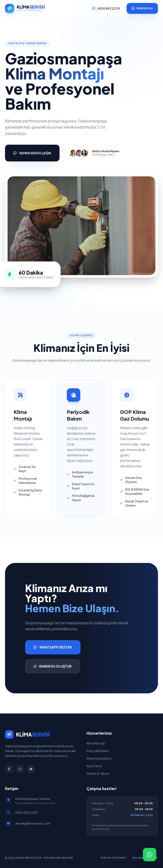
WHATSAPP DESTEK (53, 647)
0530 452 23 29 (106, 8)
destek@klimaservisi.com (33, 823)
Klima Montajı (96, 743)
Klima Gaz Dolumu (99, 758)
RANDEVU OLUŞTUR (53, 666)
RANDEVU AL (142, 8)
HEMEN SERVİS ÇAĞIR (32, 153)
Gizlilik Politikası (113, 858)
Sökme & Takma (98, 773)
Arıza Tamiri (94, 766)
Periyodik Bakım (98, 751)
